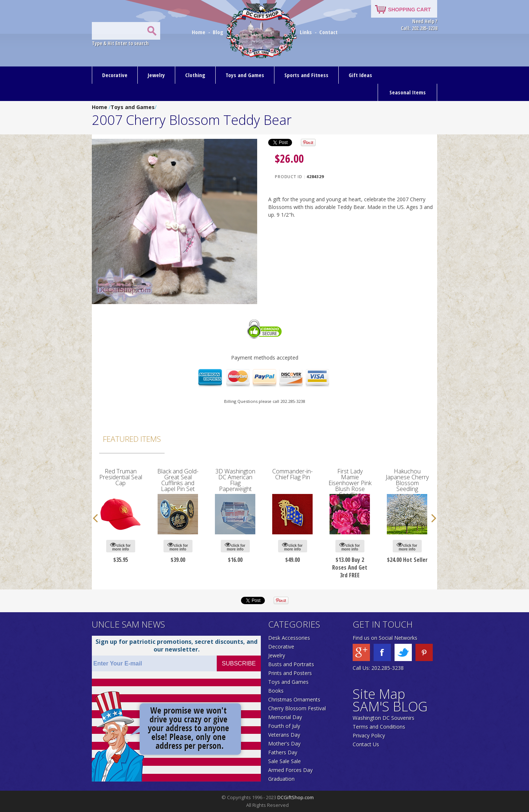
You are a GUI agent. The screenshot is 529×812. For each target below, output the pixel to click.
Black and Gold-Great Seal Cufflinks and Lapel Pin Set (178, 480)
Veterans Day (284, 735)
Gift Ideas (360, 75)
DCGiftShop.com (296, 797)
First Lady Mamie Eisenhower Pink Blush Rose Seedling (350, 483)
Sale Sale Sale (285, 761)
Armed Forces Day (290, 770)
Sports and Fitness (306, 75)
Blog (219, 32)
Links (306, 32)
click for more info (120, 546)
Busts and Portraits (291, 664)
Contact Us (366, 744)
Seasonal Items (408, 92)
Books (276, 691)
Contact (328, 32)
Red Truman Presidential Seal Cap (121, 477)
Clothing (195, 75)
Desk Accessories (289, 638)
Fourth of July (284, 726)
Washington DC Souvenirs (384, 718)
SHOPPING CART (409, 10)
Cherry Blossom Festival (297, 708)
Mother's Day (284, 744)
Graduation (281, 779)
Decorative (115, 75)
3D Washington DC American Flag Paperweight (235, 480)
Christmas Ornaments (294, 699)
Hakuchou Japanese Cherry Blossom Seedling (407, 480)
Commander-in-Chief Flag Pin (292, 474)
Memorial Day (285, 717)
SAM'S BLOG (390, 706)
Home (199, 32)
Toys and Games (245, 75)
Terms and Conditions (379, 727)
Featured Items (132, 439)
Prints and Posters (290, 673)
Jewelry (156, 75)
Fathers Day (283, 752)
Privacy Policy (369, 735)
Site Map (379, 694)
